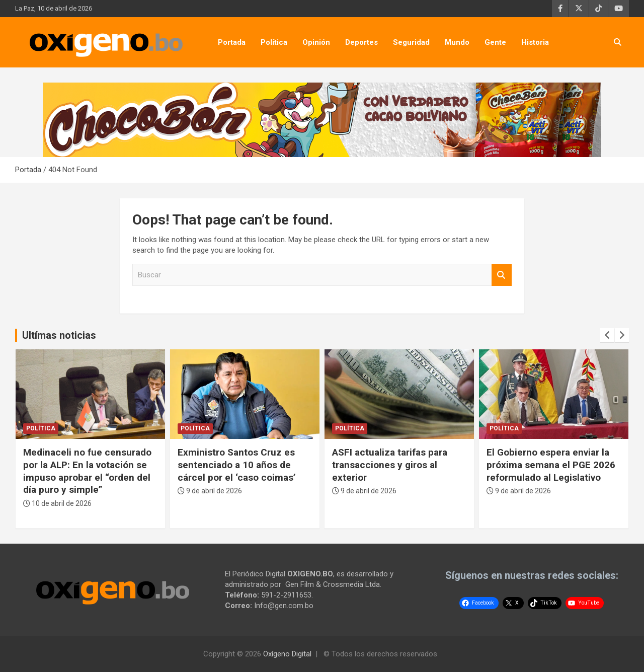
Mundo (457, 42)
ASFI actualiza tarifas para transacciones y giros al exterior (390, 465)
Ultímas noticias (59, 335)
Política (274, 42)
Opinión (316, 42)
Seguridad (411, 42)
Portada (232, 42)
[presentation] (607, 335)
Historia (535, 42)
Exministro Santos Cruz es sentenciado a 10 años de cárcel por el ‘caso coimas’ (237, 465)
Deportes (361, 42)
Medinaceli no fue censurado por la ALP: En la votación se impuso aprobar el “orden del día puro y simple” (87, 471)
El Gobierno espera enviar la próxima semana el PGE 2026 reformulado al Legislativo (551, 465)
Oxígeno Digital (287, 654)
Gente (495, 42)
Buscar (502, 275)
